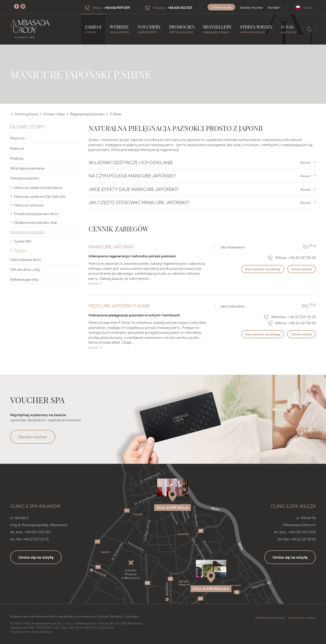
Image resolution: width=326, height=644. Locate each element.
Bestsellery (217, 29)
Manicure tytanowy (29, 205)
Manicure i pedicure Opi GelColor (40, 196)
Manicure (17, 138)
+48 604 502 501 (180, 8)
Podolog (17, 158)
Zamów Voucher (252, 7)
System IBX (23, 241)
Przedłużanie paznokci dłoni (36, 214)
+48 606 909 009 (117, 8)
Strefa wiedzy (256, 29)
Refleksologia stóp (24, 279)
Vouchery (149, 29)
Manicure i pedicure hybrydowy (38, 188)
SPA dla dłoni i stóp (25, 270)
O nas (289, 29)
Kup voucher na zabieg (261, 269)
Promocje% (182, 29)
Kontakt (274, 7)
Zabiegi (93, 29)
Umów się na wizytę (36, 557)
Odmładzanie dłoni (26, 259)
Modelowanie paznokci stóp (36, 222)
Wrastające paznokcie (27, 168)
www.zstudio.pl (42, 632)
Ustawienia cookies (302, 617)
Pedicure (17, 148)
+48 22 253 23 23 (302, 317)
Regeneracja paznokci (27, 232)
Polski (308, 8)
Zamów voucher (33, 437)
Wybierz (119, 29)
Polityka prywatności (270, 617)
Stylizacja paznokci (25, 178)
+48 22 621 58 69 (302, 257)
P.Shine (20, 250)
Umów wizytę (221, 7)
